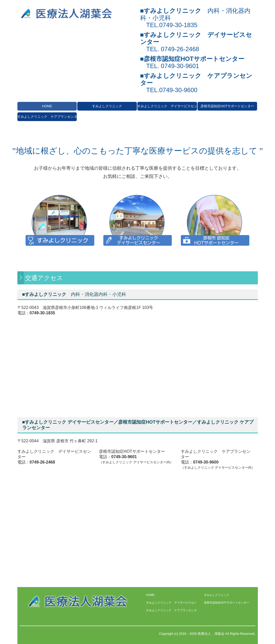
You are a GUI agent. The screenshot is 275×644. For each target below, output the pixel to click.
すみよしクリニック (107, 106)
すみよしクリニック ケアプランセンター (47, 117)
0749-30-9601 (180, 66)
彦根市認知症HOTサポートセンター (227, 106)
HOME (47, 106)
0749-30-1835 (178, 25)
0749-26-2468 (180, 49)
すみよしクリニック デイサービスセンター (167, 106)
